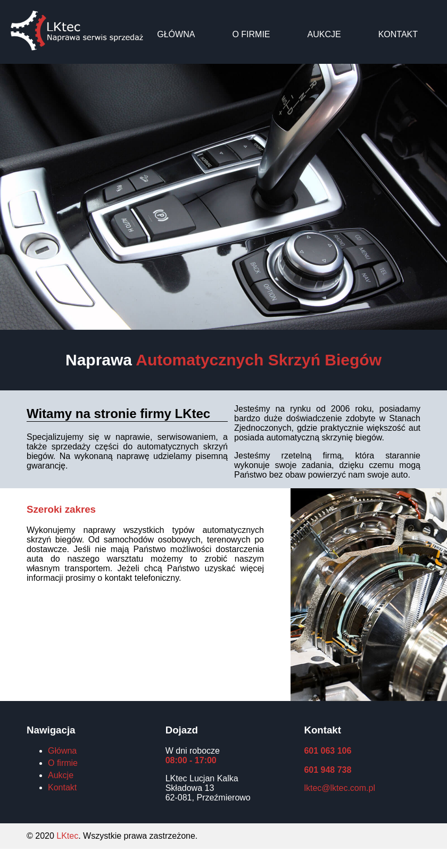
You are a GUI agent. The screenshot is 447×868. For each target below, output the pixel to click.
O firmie (251, 34)
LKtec (67, 836)
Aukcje (324, 34)
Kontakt (398, 34)
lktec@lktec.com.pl (340, 788)
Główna (176, 34)
